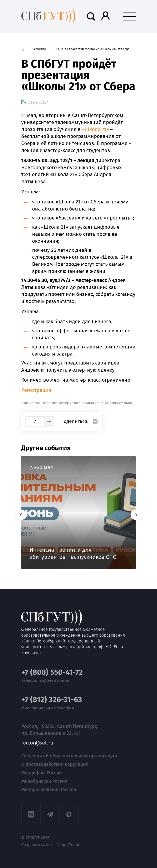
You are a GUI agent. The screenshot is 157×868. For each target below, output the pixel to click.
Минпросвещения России (49, 789)
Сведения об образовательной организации (69, 756)
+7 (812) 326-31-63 (52, 700)
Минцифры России (42, 773)
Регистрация (36, 390)
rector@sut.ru (37, 743)
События (40, 49)
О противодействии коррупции (55, 764)
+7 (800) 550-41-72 (52, 672)
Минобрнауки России (44, 781)
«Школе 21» (95, 129)
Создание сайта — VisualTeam (50, 845)
